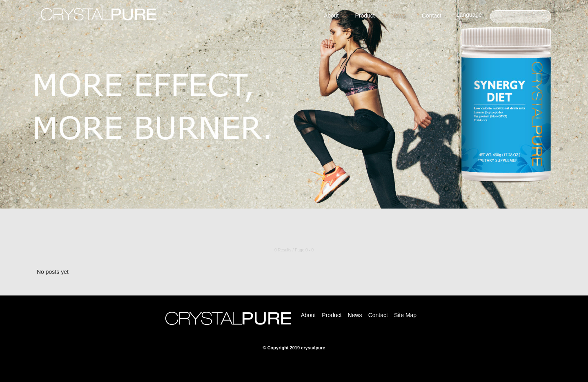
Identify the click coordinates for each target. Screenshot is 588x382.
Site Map (405, 315)
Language (469, 15)
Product (365, 16)
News (398, 16)
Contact (432, 16)
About (331, 16)
